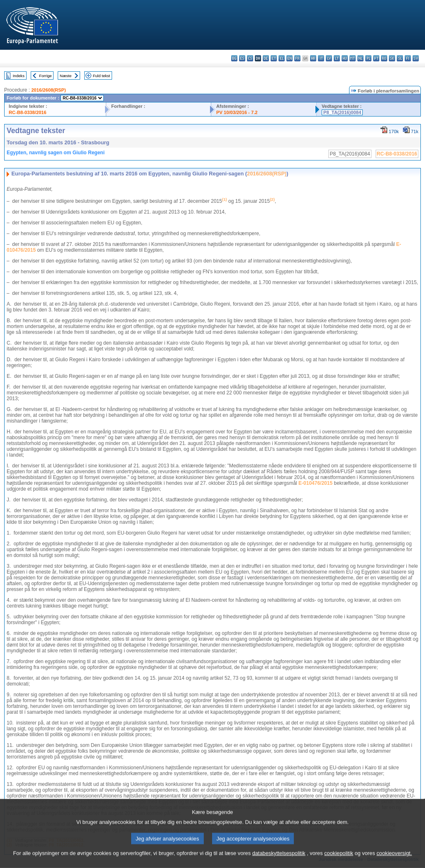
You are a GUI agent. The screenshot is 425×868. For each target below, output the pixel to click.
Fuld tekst (102, 76)
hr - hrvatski (313, 58)
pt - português (376, 58)
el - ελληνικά (282, 58)
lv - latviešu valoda (329, 58)
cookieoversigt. (394, 862)
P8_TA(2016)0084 (342, 112)
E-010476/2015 (315, 483)
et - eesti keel (274, 58)
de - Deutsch (266, 58)
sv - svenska (416, 58)
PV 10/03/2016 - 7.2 (237, 112)
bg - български (234, 58)
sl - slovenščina (400, 58)
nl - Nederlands (360, 58)
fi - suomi (408, 58)
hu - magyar (345, 58)
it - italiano (321, 58)
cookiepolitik (339, 862)
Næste (66, 76)
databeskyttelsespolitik (279, 862)
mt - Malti (353, 58)
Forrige (45, 76)
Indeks (19, 76)
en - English (289, 58)
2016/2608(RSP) (48, 90)
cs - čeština (250, 58)
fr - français (297, 58)
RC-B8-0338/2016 (28, 112)
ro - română (384, 58)
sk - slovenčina (392, 58)
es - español (242, 58)
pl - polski (368, 58)
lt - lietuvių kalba (337, 58)
